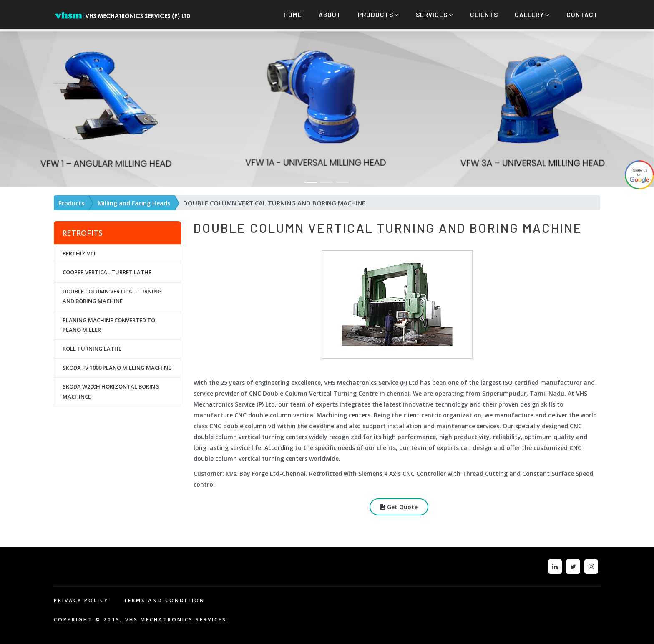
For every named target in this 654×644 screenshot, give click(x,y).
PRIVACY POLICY (81, 598)
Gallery (532, 15)
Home (293, 15)
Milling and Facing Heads (134, 201)
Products (379, 15)
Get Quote (399, 505)
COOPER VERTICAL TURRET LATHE (107, 270)
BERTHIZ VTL (80, 251)
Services (435, 15)
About (330, 15)
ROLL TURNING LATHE (92, 346)
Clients (484, 15)
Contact (582, 15)
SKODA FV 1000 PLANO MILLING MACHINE (117, 366)
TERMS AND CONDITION (164, 598)
